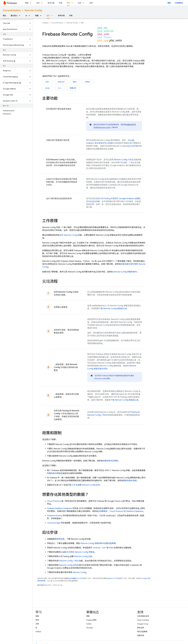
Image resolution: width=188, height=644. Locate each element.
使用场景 (61, 539)
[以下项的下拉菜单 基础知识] (20, 16)
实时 (69, 235)
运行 (38, 3)
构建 (27, 3)
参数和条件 (125, 272)
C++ (60, 88)
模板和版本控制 (130, 481)
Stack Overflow (143, 620)
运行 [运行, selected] (48, 16)
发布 (91, 485)
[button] (14, 23)
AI (26, 16)
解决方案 (51, 3)
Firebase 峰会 (91, 620)
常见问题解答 (142, 632)
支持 (91, 3)
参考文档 (61, 16)
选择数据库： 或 (120, 511)
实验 (83, 556)
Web (75, 82)
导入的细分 (109, 143)
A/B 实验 (76, 485)
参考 (37, 620)
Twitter (89, 624)
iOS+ (47, 82)
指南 (37, 616)
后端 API (73, 88)
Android (61, 82)
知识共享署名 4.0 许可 (75, 578)
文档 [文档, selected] (68, 3)
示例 (71, 16)
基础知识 (14, 16)
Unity (47, 88)
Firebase (45, 23)
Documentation (12, 10)
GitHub (38, 632)
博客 (169, 3)
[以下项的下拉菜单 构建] (31, 3)
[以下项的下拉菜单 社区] (84, 3)
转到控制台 (179, 3)
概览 (5, 16)
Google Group (143, 624)
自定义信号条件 (133, 146)
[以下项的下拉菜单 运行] (43, 3)
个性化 (124, 160)
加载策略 (112, 543)
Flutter (88, 82)
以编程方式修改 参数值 (78, 552)
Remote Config (33, 10)
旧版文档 (141, 635)
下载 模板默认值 (113, 309)
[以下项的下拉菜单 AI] (30, 16)
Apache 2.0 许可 (113, 578)
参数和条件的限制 (110, 461)
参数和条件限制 (54, 473)
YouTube (90, 628)
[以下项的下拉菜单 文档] (73, 3)
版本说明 (141, 628)
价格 (61, 3)
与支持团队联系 (143, 616)
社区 (80, 3)
